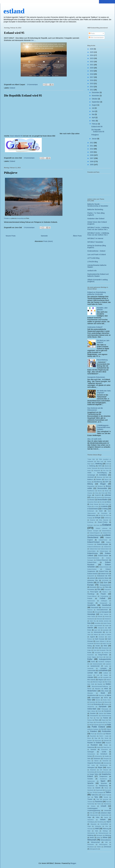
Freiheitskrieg (104, 596)
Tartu (96, 797)
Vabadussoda (94, 815)
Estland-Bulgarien (95, 533)
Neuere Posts (11, 236)
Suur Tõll (92, 792)
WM (106, 842)
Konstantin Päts (104, 650)
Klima (96, 648)
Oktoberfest (91, 707)
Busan (107, 491)
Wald (89, 831)
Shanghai (106, 759)
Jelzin (89, 635)
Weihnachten (91, 833)
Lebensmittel (91, 671)
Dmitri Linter (105, 504)
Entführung (108, 518)
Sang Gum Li (107, 747)
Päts (110, 720)
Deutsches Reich (92, 502)
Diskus (109, 502)
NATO (106, 698)
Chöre (103, 493)
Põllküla (109, 729)
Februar (95, 124)
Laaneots (108, 664)
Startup (89, 788)
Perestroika (99, 722)
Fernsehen (91, 590)
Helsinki (100, 616)
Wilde (99, 838)
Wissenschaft (95, 842)
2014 (92, 87)
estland (14, 11)
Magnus (101, 680)
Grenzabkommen (102, 610)
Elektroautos (91, 515)
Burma (100, 491)
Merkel (89, 689)
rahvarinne (100, 734)
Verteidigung (91, 822)
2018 (92, 74)
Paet (91, 718)
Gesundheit (95, 608)
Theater (90, 799)
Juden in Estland (106, 635)
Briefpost (100, 486)
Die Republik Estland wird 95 (23, 95)
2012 (92, 143)
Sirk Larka (91, 765)
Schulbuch (104, 754)
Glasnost (90, 610)
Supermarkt (99, 790)
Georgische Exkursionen (96, 377)
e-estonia (104, 506)
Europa (91, 585)
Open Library (91, 711)
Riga (96, 738)
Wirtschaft (92, 840)
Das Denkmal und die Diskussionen (95, 409)
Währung (106, 829)
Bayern (107, 479)
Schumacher (98, 756)
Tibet (98, 799)
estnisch (92, 578)
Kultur (90, 659)
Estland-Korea (93, 553)
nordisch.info (92, 271)
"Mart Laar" (100, 461)
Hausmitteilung (102, 360)
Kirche (89, 648)
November (96, 96)
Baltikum (90, 479)
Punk (92, 734)
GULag (97, 612)
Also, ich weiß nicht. (95, 439)
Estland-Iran (108, 547)
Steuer (106, 788)
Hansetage (91, 614)
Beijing (89, 482)
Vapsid (106, 817)
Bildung (90, 484)
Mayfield (100, 684)
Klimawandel (105, 648)
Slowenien (93, 770)
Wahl (97, 828)
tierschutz (106, 799)
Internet (90, 628)
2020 (92, 68)
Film (99, 589)
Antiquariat (97, 471)
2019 (92, 71)
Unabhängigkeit (92, 808)
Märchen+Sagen (98, 682)
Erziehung (90, 522)
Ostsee (109, 713)
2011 (92, 146)
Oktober (95, 99)
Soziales (90, 779)
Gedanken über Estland (96, 219)
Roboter (90, 741)
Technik (106, 797)
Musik (103, 693)
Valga (89, 817)
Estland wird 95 (14, 33)
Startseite (44, 236)
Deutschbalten (102, 500)
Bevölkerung (98, 482)
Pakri (98, 718)
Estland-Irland (94, 549)
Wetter (92, 838)
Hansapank (105, 612)
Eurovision (93, 587)
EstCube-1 (90, 525)
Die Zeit (102, 502)
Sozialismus (103, 779)
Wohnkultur (91, 844)
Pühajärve (11, 173)
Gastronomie (91, 601)
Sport (103, 781)
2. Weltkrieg (91, 466)
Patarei (104, 720)
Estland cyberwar (102, 528)
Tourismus (99, 802)
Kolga (89, 650)
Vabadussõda (105, 815)
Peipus (91, 722)
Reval (89, 738)
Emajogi (90, 518)
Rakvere (108, 734)
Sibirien (96, 761)
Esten (98, 525)
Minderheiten (92, 691)
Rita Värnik (105, 738)
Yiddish (99, 847)
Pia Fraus (108, 722)
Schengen (91, 752)
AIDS (100, 466)
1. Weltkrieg (98, 464)
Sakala (99, 747)
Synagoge (100, 792)
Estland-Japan (104, 551)
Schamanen (104, 749)
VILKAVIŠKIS (104, 824)
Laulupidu (103, 668)
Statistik (98, 788)
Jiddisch (96, 635)
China (97, 493)
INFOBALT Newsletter (95, 242)
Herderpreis (91, 619)
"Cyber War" (91, 459)
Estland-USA (105, 574)
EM (100, 515)
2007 (92, 158)
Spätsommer (91, 781)
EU (98, 582)
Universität (108, 811)
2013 (92, 90)
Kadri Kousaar (100, 639)
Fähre (107, 587)
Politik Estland (98, 727)
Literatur (90, 677)
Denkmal (99, 498)
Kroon (101, 657)
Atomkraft (91, 477)
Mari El (107, 682)
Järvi (107, 632)
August (94, 105)
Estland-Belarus (106, 531)
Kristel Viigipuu (92, 657)
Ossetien (93, 713)
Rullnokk (106, 741)
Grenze (90, 612)
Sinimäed (106, 763)
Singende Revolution (94, 763)
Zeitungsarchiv (94, 849)
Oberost (107, 702)
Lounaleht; (106, 677)
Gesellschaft (107, 605)
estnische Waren (103, 578)
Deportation (108, 498)
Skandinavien (104, 765)
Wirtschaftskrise (106, 840)
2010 (92, 149)
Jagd (89, 632)
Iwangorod (101, 628)
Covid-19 (98, 495)
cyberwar (108, 495)
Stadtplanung (103, 786)
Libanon (90, 675)
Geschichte (91, 605)
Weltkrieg (90, 835)
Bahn (107, 477)
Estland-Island (105, 549)
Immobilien (98, 623)
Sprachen (104, 783)
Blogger (103, 484)
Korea (89, 653)
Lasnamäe (90, 668)
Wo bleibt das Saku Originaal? (104, 392)
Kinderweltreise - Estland (96, 251)
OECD (89, 704)
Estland (12, 88)
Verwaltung (100, 822)
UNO (91, 813)
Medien (108, 684)
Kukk (107, 657)
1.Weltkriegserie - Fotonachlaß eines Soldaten (104, 427)
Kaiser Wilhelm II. (101, 641)
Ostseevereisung (106, 716)
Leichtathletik (103, 670)
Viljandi (109, 822)
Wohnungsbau (103, 844)
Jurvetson (101, 637)
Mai (93, 114)
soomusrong (107, 772)
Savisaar (93, 749)
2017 (92, 77)
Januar (94, 139)
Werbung (108, 835)
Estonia (90, 582)
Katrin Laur (106, 643)
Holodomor (108, 619)
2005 (92, 165)
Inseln (107, 626)
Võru (107, 826)
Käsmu (98, 643)
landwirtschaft (95, 666)
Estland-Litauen (103, 556)
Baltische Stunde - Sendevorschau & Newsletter (98, 205)
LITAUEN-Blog (93, 262)
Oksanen (106, 704)
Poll (102, 729)
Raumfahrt (93, 736)
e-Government (93, 509)
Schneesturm (91, 754)
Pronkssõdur (106, 731)
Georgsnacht (103, 603)
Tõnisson (90, 802)
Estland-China (107, 533)
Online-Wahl (92, 709)
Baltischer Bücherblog (95, 209)
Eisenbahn (104, 513)
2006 (92, 161)
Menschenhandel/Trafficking (100, 686)
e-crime (96, 506)
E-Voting (105, 509)
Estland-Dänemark (95, 535)
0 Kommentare (32, 85)
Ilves (89, 623)
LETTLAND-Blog (93, 258)
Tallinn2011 (95, 795)
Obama (100, 702)
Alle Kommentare (96, 37)
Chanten (90, 493)
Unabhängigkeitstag (94, 811)
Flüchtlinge (91, 594)
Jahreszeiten (98, 632)
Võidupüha (98, 826)
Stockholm (90, 790)
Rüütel (106, 745)
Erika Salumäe (104, 520)
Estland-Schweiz (104, 567)
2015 (92, 83)
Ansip (89, 471)
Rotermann (98, 741)
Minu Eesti (105, 691)
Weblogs (105, 831)
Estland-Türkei (104, 571)
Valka (98, 817)
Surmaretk (108, 790)
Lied (98, 675)
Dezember (96, 92)
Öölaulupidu (105, 709)
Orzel (100, 711)
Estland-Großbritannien (94, 547)
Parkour (90, 720)
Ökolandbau (97, 704)
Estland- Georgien (93, 531)
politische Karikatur (93, 729)
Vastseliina (90, 820)
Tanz (89, 797)
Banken (99, 479)
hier (32, 40)
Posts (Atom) (48, 241)
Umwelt (103, 806)
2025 (92, 52)
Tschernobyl (91, 804)
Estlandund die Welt (104, 576)
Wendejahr (99, 835)
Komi (95, 650)
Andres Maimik (104, 468)
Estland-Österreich (102, 560)
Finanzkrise (108, 590)
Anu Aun (106, 471)
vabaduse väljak (106, 813)
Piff (90, 725)
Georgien (90, 603)
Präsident (93, 731)
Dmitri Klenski (94, 504)
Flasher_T (105, 592)
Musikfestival (92, 695)
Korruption (98, 653)
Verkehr (103, 820)
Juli (93, 108)
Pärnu (97, 720)
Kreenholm (91, 655)
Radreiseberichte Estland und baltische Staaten (98, 275)
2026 (92, 49)
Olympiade (103, 707)
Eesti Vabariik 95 (16, 136)
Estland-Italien (91, 551)
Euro (106, 582)
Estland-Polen (92, 562)
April (94, 117)
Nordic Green (107, 700)
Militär (106, 689)
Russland (94, 745)
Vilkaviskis (93, 824)
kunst (93, 662)
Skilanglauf (91, 768)
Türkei (99, 804)
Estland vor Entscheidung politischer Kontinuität (97, 293)
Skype (100, 767)
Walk (96, 831)
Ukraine (93, 806)
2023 (92, 58)
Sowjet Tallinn (94, 774)
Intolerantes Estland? (95, 327)
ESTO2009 (105, 580)
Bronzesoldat (102, 488)
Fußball (103, 598)
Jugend (92, 637)
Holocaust (99, 619)
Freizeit (90, 598)
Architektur (103, 475)
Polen (103, 725)
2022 (92, 62)
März (94, 121)
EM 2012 (106, 515)
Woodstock (91, 847)
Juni (93, 111)
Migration (98, 689)
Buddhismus (91, 491)
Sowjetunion (103, 776)
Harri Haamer (104, 614)
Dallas (93, 498)
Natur (89, 700)
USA (96, 813)
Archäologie (91, 475)
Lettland (106, 673)
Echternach (91, 511)
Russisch (108, 743)
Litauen (106, 675)
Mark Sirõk (91, 684)
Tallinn (108, 792)
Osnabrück (107, 711)
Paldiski (106, 718)
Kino (105, 646)
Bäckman (100, 477)
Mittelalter (90, 693)
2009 (92, 152)
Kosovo (106, 653)
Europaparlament (105, 585)
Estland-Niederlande (93, 558)
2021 (92, 65)
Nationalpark (96, 698)
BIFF (107, 482)
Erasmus (93, 520)
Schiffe (104, 752)
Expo (101, 587)
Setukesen (97, 759)
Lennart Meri (92, 673)
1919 (107, 464)
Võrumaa (90, 829)
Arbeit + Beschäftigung (97, 473)
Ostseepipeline (94, 716)
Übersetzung (107, 804)
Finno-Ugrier (94, 592)
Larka (106, 666)
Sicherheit (105, 761)
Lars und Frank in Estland (97, 254)
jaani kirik (97, 630)
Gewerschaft (105, 608)
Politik (109, 725)
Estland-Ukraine (93, 574)
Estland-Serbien (92, 569)
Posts (92, 33)
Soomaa (99, 772)
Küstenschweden (98, 664)
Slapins (109, 768)
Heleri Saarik (91, 616)
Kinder (98, 646)
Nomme (98, 700)
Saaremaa (91, 747)
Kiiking (90, 646)
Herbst (107, 616)
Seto (89, 759)
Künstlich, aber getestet (102, 309)
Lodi (99, 677)
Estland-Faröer (103, 540)
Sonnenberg (91, 772)
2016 (92, 80)
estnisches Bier (93, 580)
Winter (105, 837)
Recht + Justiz (104, 736)
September (96, 102)
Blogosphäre (91, 486)
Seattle (107, 756)
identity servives (104, 621)
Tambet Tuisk (105, 795)
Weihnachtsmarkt (103, 833)
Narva (109, 695)
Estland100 (91, 576)
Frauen (103, 594)
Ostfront (101, 713)
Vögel (89, 826)
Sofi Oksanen (104, 770)
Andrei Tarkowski (92, 468)
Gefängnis (104, 601)
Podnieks (96, 725)
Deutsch (92, 500)
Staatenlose (91, 786)
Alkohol (107, 466)
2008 (92, 155)
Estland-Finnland (93, 542)
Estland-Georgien (103, 544)
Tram (108, 802)
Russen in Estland (94, 743)
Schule (90, 756)
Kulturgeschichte (105, 659)
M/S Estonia (91, 680)
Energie (98, 518)
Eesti (101, 511)
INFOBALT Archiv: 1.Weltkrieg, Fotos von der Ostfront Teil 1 (98, 228)
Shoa (89, 761)
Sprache (90, 783)
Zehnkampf (107, 847)
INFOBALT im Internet (95, 238)
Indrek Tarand (107, 623)
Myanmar (101, 695)
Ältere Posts (77, 236)
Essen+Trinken (103, 522)
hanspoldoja (20, 218)
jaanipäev (106, 630)
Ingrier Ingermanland (96, 626)
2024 (92, 55)
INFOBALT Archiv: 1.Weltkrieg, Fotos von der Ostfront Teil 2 (98, 234)
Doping (89, 506)
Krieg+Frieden (103, 655)
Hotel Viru (93, 621)
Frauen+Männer (92, 596)
